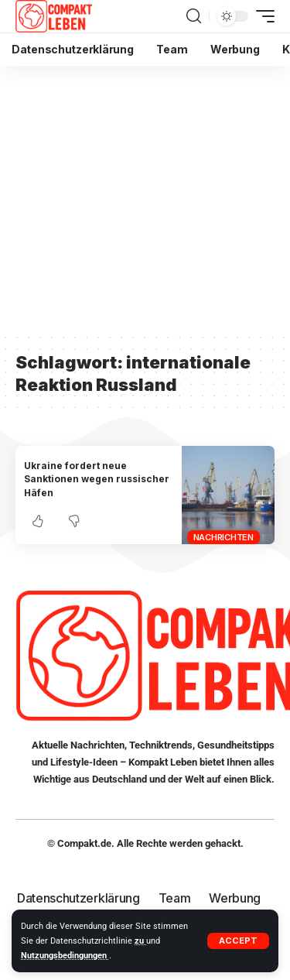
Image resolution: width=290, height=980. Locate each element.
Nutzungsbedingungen (65, 956)
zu (140, 941)
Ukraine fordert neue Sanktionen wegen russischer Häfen (97, 479)
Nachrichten (223, 537)
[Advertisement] (145, 199)
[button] (238, 941)
